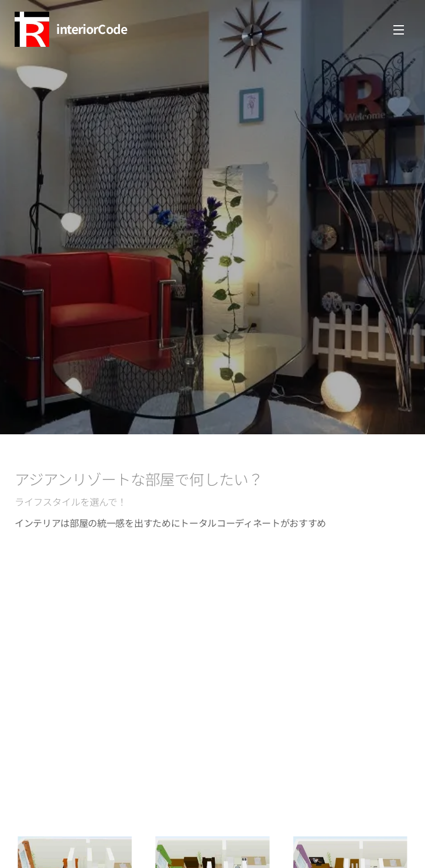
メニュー (399, 30)
